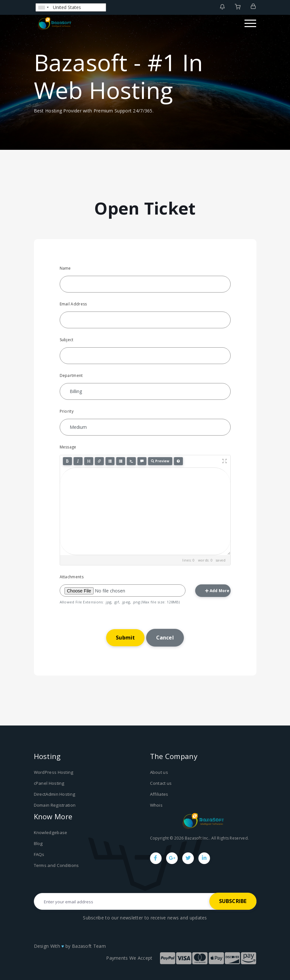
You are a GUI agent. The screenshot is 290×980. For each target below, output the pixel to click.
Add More (217, 591)
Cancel (165, 638)
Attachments (72, 577)
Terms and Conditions (56, 865)
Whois (156, 805)
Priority (67, 411)
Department (71, 375)
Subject (67, 340)
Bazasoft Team (89, 945)
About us (159, 772)
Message (68, 447)
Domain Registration (55, 805)
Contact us (161, 783)
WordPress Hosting (54, 772)
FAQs (39, 854)
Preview (160, 461)
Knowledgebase (50, 832)
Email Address (73, 304)
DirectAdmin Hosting (55, 794)
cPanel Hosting (49, 783)
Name (65, 268)
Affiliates (159, 794)
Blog (38, 843)
